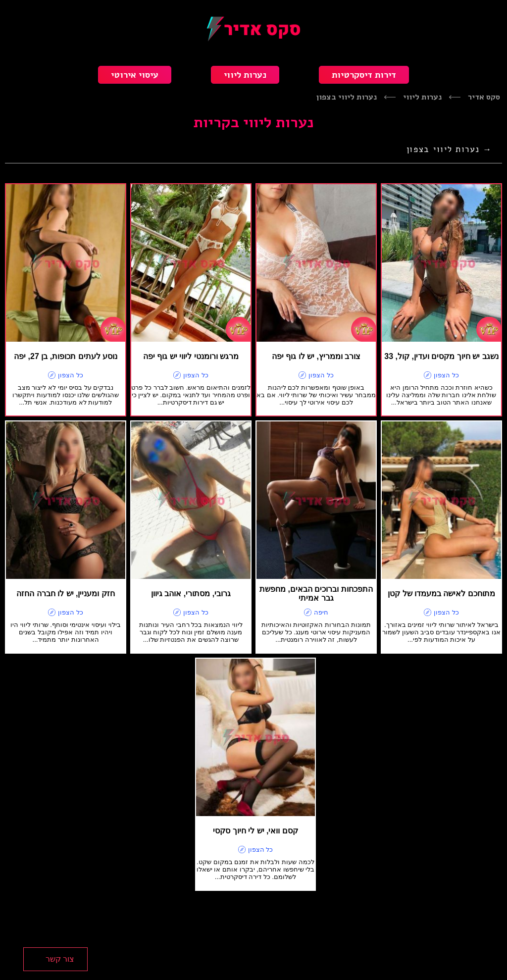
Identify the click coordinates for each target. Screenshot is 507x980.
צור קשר (60, 959)
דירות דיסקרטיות (364, 75)
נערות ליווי (245, 75)
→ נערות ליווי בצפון (449, 149)
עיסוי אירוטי (135, 75)
